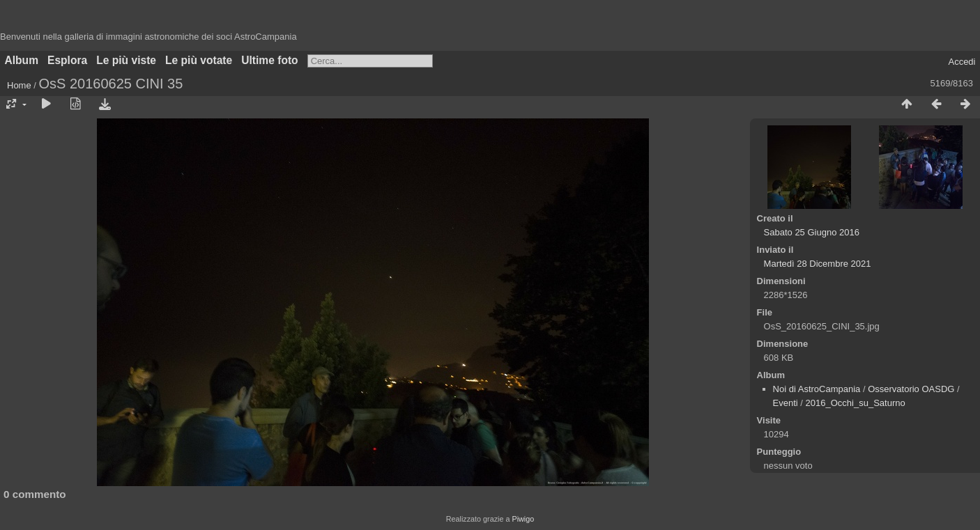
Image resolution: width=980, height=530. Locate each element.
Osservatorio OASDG (911, 389)
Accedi (962, 62)
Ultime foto (269, 60)
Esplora (67, 60)
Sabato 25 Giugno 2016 (812, 232)
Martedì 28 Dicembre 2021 (818, 264)
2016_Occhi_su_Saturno (856, 403)
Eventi (786, 403)
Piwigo (523, 519)
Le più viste (126, 60)
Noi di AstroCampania (817, 389)
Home (19, 85)
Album (22, 60)
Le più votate (199, 60)
